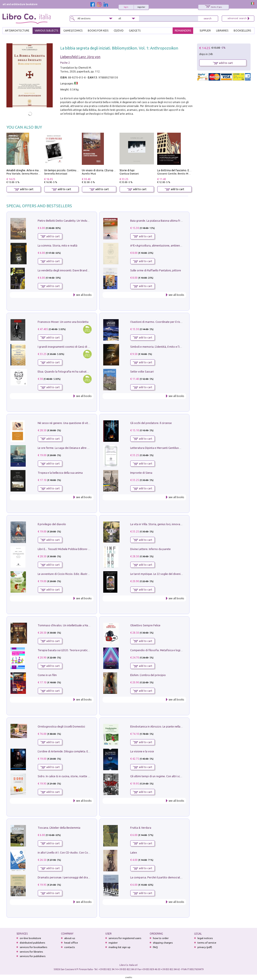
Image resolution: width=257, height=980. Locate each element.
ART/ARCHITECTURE (17, 31)
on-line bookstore (30, 938)
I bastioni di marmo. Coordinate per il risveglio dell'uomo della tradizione (176, 322)
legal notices (205, 938)
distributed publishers (32, 943)
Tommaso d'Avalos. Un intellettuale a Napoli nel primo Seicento (77, 625)
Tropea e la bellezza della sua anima (60, 473)
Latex (134, 852)
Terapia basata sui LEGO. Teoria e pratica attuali (68, 650)
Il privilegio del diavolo (52, 524)
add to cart (24, 189)
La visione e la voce (142, 751)
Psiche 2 (65, 63)
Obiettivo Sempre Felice (145, 625)
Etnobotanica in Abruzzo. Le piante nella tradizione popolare (168, 726)
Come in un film (47, 675)
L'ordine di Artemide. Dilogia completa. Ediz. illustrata (71, 751)
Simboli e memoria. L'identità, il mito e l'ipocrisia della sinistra (168, 347)
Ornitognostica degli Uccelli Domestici (61, 726)
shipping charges (163, 943)
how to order (161, 938)
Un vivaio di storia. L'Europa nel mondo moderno (111, 170)
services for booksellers (33, 947)
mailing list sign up (120, 947)
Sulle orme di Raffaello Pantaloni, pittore (156, 270)
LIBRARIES (222, 31)
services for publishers (33, 956)
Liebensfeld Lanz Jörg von (80, 57)
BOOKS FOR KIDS (98, 31)
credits (129, 977)
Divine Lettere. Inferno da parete (150, 549)
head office (71, 943)
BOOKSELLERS (242, 31)
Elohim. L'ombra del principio (148, 675)
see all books (84, 295)
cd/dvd (119, 31)
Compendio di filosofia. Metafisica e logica (157, 650)
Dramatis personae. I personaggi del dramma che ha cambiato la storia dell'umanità (90, 877)
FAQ (155, 947)
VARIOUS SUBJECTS (46, 31)
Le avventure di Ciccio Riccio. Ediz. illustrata (65, 574)
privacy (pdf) (205, 947)
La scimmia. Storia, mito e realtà (58, 245)
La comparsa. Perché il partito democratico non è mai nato (167, 877)
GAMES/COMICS (73, 31)
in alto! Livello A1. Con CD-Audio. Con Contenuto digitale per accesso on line (85, 852)
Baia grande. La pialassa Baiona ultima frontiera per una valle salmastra (174, 221)
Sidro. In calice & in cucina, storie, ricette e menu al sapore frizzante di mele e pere (88, 776)
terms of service (207, 943)
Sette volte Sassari (142, 371)
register (141, 7)
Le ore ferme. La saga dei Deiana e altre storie (66, 448)
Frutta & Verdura (141, 828)
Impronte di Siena (141, 473)
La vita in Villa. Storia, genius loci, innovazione (159, 524)
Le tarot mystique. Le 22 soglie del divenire (157, 574)
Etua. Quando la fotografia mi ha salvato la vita (67, 371)
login (126, 7)
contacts (69, 947)
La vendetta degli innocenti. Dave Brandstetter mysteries (73, 270)
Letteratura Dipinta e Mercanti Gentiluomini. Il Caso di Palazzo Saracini (174, 448)
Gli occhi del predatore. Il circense (151, 423)
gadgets (135, 31)
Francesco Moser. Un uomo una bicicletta (63, 322)
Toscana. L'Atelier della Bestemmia (59, 828)
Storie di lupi (127, 170)
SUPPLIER (205, 31)
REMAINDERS (183, 31)
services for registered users (125, 938)
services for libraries (31, 952)
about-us (70, 938)
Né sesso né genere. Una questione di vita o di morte (70, 423)
